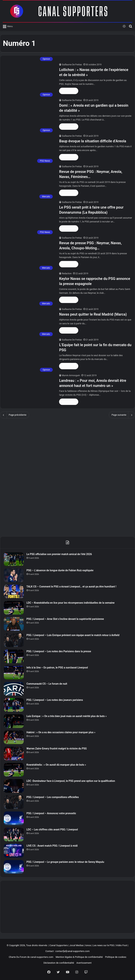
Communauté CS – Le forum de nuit (47, 684)
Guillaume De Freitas (72, 65)
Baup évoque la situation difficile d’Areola (93, 141)
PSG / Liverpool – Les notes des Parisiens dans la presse (59, 651)
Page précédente (15, 415)
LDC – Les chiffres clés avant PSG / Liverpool (52, 829)
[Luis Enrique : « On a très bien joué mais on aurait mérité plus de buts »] (14, 721)
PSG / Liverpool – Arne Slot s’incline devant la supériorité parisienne (65, 619)
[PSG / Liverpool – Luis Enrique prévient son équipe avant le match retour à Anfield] (14, 640)
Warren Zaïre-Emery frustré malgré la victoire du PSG (57, 749)
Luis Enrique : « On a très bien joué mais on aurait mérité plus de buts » (67, 716)
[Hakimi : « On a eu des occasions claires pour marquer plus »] (14, 737)
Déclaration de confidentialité (59, 963)
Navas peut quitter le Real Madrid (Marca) (93, 314)
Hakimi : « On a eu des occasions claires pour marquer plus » (61, 732)
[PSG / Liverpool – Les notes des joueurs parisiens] (14, 705)
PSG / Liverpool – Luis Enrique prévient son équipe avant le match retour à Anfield (73, 635)
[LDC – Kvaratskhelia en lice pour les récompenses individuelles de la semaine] (14, 608)
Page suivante (122, 415)
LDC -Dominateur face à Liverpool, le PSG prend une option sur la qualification (71, 781)
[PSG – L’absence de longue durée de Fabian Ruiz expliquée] (14, 575)
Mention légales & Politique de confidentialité (79, 957)
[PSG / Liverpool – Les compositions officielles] (14, 802)
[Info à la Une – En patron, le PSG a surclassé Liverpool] (14, 673)
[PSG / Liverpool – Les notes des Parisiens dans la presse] (14, 656)
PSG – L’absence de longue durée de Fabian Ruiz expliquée (60, 570)
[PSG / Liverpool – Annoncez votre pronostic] (14, 818)
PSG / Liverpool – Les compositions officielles (53, 797)
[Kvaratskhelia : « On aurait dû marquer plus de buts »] (14, 770)
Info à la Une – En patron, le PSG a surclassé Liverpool (57, 668)
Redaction (67, 274)
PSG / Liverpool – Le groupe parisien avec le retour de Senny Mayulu (65, 862)
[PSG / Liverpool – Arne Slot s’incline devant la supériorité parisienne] (14, 624)
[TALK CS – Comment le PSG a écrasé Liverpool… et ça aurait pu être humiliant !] (14, 592)
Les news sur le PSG (103, 945)
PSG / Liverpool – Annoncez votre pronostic (51, 813)
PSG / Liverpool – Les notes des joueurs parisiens (55, 700)
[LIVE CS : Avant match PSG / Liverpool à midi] (14, 851)
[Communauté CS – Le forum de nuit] (14, 689)
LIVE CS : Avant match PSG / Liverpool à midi (52, 846)
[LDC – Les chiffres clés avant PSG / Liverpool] (14, 835)
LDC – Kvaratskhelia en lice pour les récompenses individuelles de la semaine (70, 603)
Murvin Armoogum (71, 375)
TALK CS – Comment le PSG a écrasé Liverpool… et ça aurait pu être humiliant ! (71, 587)
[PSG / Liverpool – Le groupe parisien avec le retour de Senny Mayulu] (14, 867)
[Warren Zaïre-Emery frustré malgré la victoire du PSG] (14, 754)
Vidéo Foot (121, 945)
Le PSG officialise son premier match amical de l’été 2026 (59, 554)
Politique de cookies (116, 957)
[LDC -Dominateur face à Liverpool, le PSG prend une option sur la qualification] (14, 786)
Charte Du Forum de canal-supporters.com (31, 957)
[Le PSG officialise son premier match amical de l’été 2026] (14, 559)
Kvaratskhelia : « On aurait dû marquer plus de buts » (56, 765)
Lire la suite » (69, 91)
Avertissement (84, 963)
